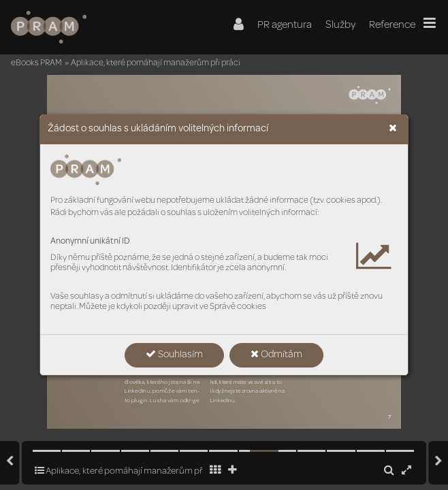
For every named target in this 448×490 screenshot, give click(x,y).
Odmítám (276, 355)
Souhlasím (174, 355)
